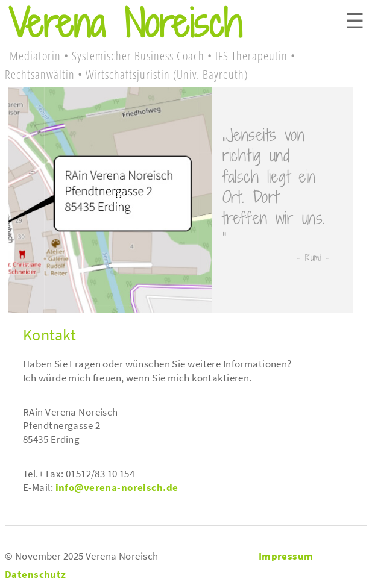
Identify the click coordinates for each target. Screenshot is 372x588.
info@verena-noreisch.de (117, 487)
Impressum (286, 556)
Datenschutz (36, 574)
